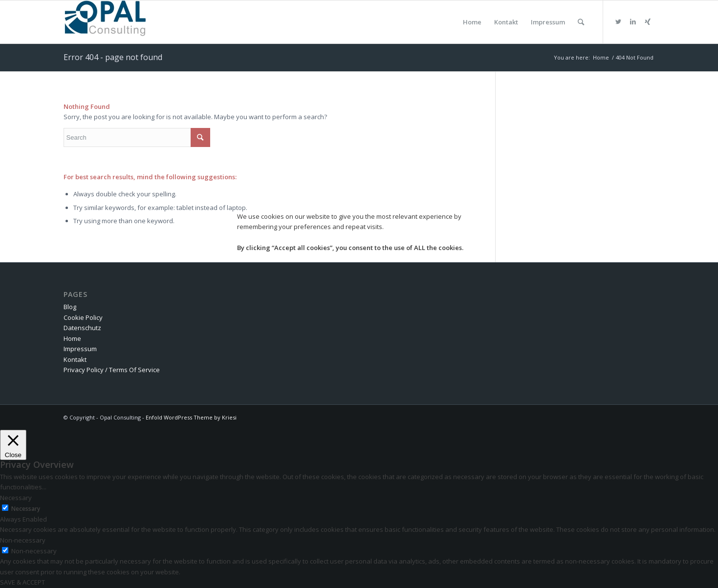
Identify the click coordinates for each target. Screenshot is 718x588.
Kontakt (75, 359)
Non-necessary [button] (23, 540)
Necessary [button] (16, 498)
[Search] (581, 22)
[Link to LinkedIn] (633, 21)
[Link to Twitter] (618, 21)
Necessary (26, 509)
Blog (70, 307)
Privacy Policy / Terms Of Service (112, 370)
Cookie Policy (83, 317)
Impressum (80, 349)
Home (72, 338)
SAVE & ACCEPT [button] (22, 582)
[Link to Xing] (648, 21)
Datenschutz (82, 328)
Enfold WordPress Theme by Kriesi (191, 417)
